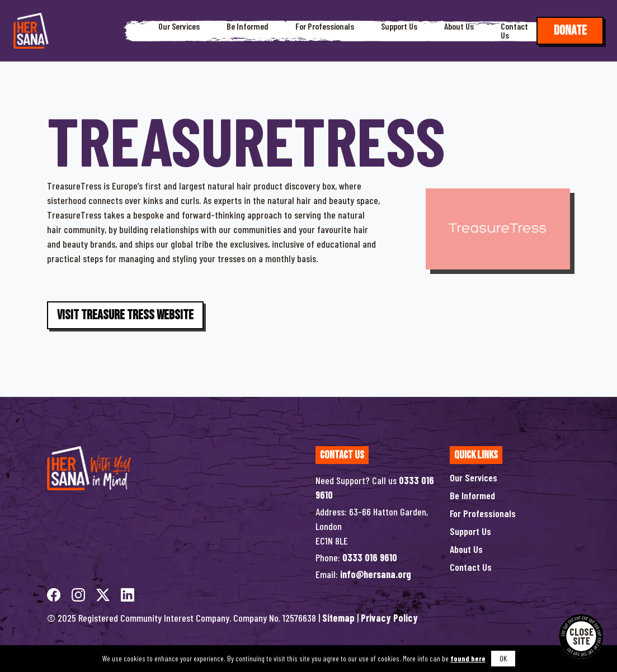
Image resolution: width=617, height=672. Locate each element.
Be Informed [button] (248, 26)
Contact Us (514, 31)
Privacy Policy (389, 618)
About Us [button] (459, 26)
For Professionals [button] (325, 26)
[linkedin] (128, 593)
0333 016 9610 (370, 557)
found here (468, 658)
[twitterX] (104, 593)
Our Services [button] (179, 26)
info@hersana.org (376, 574)
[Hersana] (31, 31)
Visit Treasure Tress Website (125, 315)
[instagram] (79, 593)
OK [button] (503, 658)
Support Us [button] (399, 26)
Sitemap (338, 618)
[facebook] (55, 593)
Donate (570, 30)
